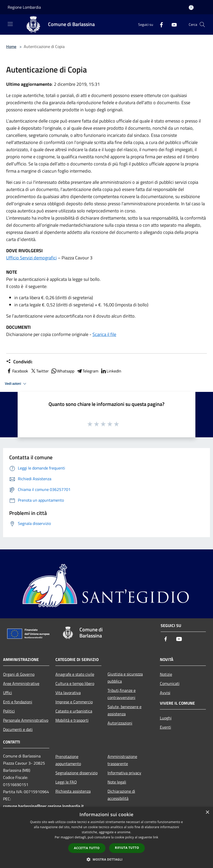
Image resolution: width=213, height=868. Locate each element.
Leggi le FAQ (66, 782)
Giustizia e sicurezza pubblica (125, 678)
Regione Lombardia (24, 7)
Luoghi (166, 718)
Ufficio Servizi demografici (31, 258)
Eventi (165, 727)
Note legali (117, 782)
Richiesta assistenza (73, 791)
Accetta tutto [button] (87, 848)
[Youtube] (172, 24)
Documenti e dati (18, 729)
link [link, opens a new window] (156, 837)
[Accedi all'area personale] (191, 8)
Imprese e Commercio (74, 702)
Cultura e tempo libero (75, 683)
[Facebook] (159, 24)
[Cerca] (202, 25)
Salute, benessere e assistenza (125, 710)
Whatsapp (63, 371)
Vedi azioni (16, 384)
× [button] (207, 812)
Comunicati (170, 683)
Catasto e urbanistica (74, 711)
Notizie (166, 674)
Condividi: (19, 362)
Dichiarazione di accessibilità (121, 795)
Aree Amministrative (21, 683)
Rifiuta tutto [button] (127, 848)
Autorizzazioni (120, 723)
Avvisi (165, 693)
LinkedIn (111, 371)
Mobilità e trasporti (72, 720)
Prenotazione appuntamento (68, 760)
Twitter (39, 371)
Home (11, 46)
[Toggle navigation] (10, 24)
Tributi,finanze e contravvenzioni (122, 694)
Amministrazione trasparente (122, 760)
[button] (107, 859)
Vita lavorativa (68, 693)
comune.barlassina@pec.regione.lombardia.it (43, 806)
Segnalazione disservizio (76, 773)
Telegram (87, 371)
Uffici (8, 693)
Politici (9, 711)
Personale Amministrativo (26, 720)
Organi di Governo (19, 674)
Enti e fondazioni (18, 702)
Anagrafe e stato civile (75, 674)
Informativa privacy (124, 773)
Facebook (17, 371)
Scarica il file (104, 334)
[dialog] (107, 837)
